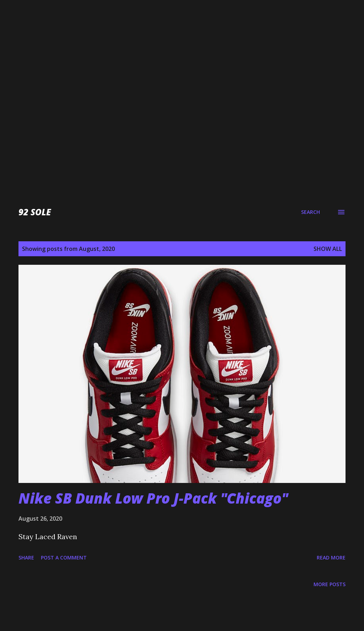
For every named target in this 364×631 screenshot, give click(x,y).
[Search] (311, 212)
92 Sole (35, 212)
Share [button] (26, 558)
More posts (330, 584)
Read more (331, 558)
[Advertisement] (182, 50)
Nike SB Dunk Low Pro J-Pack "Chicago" (153, 498)
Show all (328, 249)
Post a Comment (64, 558)
